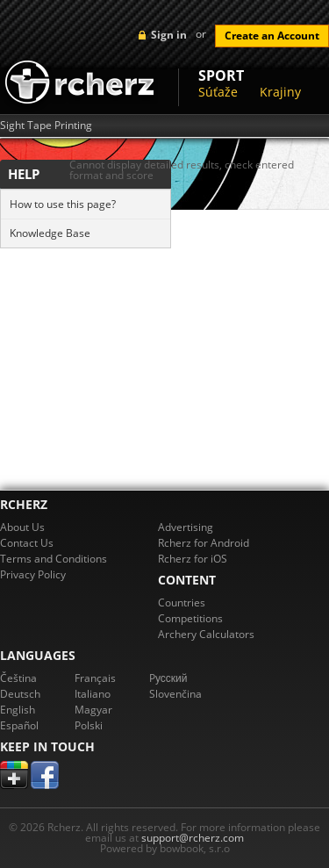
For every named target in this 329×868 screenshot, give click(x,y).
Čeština (18, 678)
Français (95, 678)
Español (19, 725)
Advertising (186, 527)
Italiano (93, 694)
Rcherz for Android (204, 543)
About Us (22, 527)
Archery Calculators (206, 634)
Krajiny (280, 92)
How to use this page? (63, 204)
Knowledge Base (50, 233)
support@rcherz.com (193, 838)
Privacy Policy (33, 574)
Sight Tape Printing (46, 126)
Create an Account (272, 36)
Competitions (190, 618)
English (18, 710)
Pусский (168, 678)
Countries (182, 603)
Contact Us (27, 543)
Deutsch (20, 694)
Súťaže (218, 92)
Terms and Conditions (54, 559)
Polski (89, 725)
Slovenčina (175, 694)
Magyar (93, 710)
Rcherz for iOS (193, 559)
